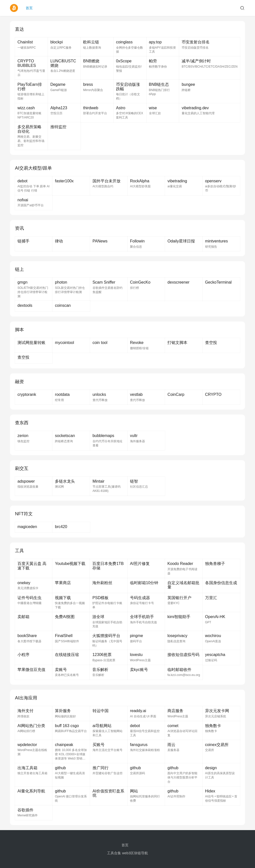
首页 (29, 8)
